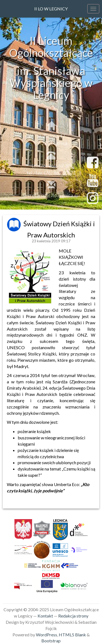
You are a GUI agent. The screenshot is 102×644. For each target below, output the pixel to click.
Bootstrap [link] (51, 641)
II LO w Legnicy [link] (51, 9)
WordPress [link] (47, 635)
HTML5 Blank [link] (72, 635)
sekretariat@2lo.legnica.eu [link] (51, 196)
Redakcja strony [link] (73, 616)
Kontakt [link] (45, 616)
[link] (15, 224)
